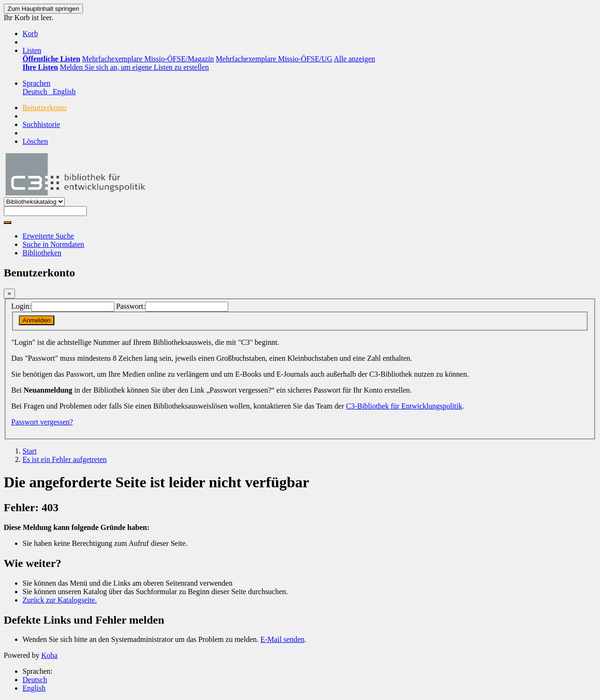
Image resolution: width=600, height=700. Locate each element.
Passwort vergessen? (42, 422)
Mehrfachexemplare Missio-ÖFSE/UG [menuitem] (274, 59)
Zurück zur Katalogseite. (60, 600)
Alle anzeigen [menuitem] (354, 59)
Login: (21, 306)
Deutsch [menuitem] (37, 92)
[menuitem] (51, 59)
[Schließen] (9, 294)
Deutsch (35, 680)
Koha (49, 655)
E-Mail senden (283, 639)
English (34, 688)
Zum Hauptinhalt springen (43, 9)
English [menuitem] (64, 92)
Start (30, 451)
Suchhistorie (41, 124)
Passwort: (131, 306)
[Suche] (7, 223)
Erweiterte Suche (48, 236)
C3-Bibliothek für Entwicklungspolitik (404, 406)
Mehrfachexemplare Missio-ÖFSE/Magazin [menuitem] (148, 59)
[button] (30, 34)
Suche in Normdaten (53, 244)
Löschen (35, 141)
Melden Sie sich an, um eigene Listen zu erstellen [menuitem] (135, 67)
